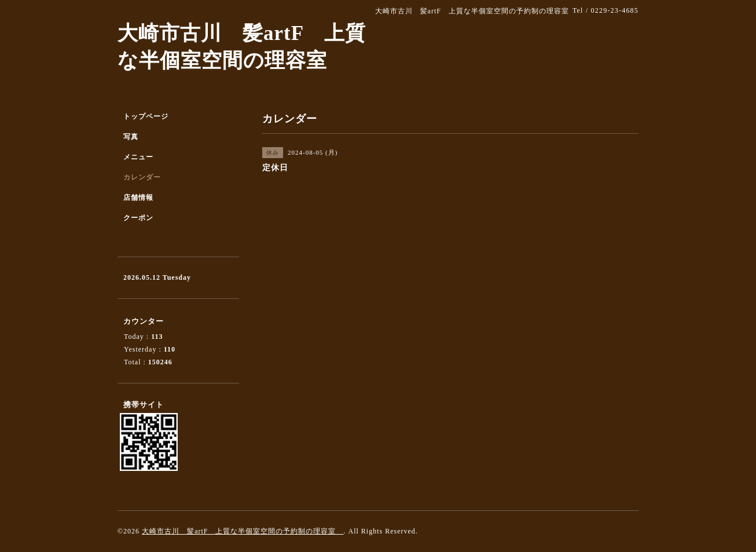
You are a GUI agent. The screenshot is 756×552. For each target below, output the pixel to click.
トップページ (146, 116)
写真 (131, 137)
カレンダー (142, 177)
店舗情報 (138, 198)
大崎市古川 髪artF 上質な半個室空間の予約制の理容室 (243, 531)
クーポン (138, 218)
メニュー (138, 157)
